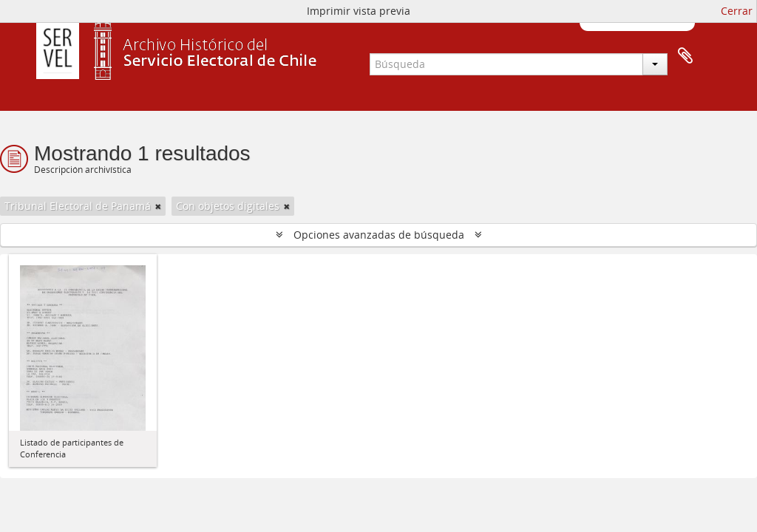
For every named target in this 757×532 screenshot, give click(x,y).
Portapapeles (685, 56)
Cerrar (737, 11)
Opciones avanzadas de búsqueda (379, 235)
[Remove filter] (158, 206)
